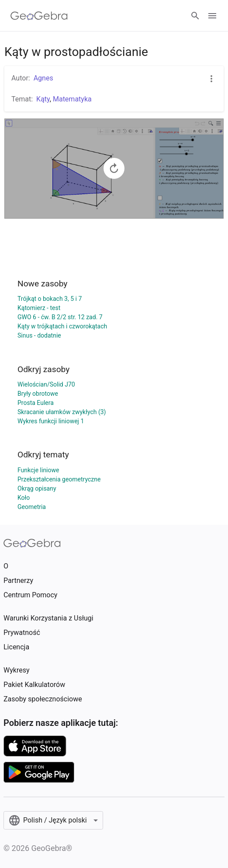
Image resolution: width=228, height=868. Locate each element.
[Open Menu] (212, 16)
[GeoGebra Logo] (39, 16)
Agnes (43, 78)
